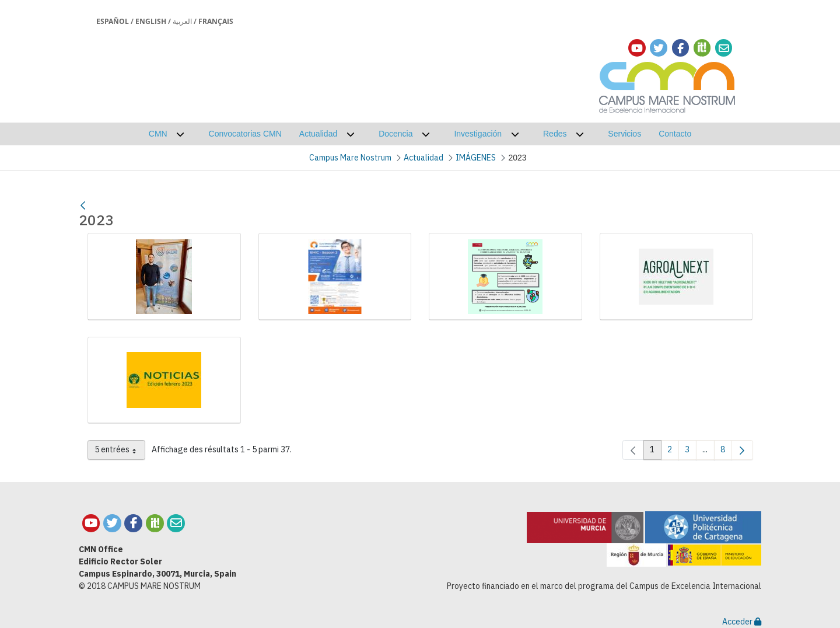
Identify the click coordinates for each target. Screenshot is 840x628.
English (151, 21)
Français (216, 21)
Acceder (742, 622)
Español (113, 21)
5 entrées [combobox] (120, 452)
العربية (182, 21)
